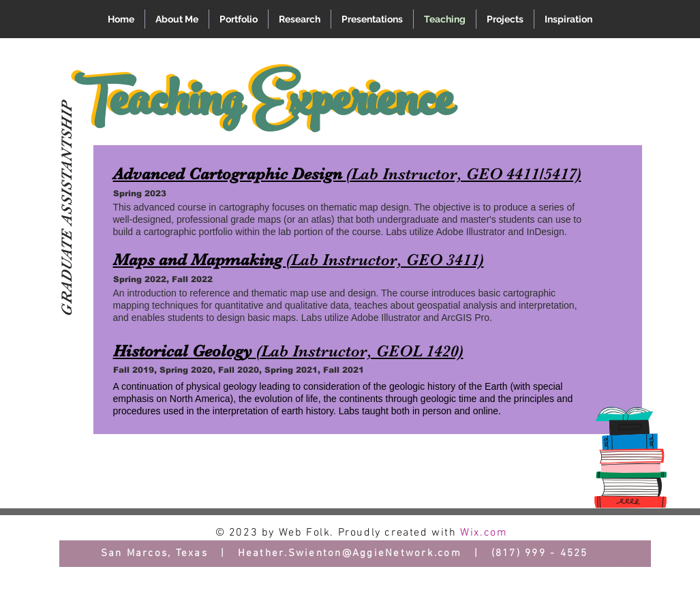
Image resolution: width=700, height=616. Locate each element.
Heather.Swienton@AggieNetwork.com (350, 553)
